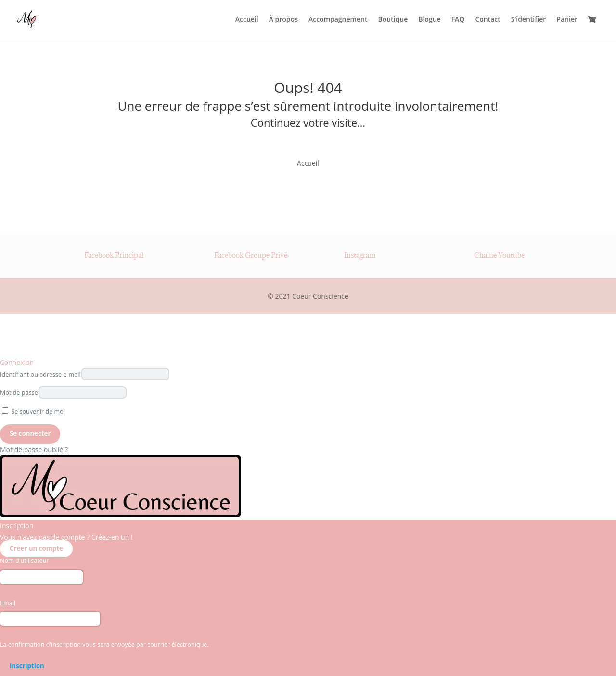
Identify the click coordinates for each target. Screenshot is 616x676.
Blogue (429, 20)
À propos (283, 20)
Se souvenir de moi (33, 411)
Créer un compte (36, 549)
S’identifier (529, 20)
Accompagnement (338, 20)
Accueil (247, 20)
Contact (488, 20)
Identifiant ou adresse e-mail (40, 374)
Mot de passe (19, 393)
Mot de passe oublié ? (34, 449)
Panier (567, 20)
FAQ (458, 20)
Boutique (393, 20)
